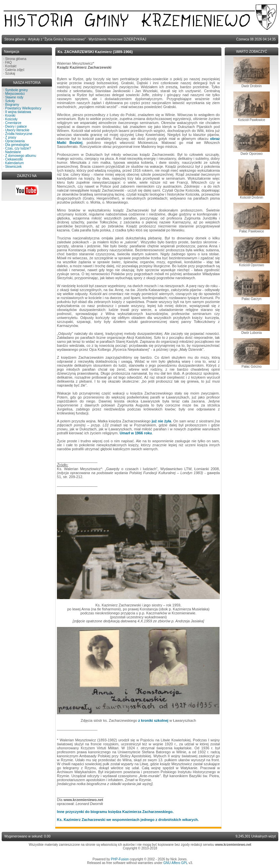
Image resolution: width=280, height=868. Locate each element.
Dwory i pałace (16, 126)
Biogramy (12, 105)
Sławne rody (14, 97)
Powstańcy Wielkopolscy (23, 108)
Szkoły (10, 101)
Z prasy (11, 137)
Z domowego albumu (21, 156)
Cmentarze (13, 123)
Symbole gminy (17, 90)
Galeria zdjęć (15, 70)
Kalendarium (15, 163)
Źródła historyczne (19, 134)
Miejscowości (15, 94)
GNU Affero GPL (176, 863)
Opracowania (15, 141)
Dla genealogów (17, 145)
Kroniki (10, 116)
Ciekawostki (14, 159)
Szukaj (10, 73)
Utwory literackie (17, 130)
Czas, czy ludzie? (18, 148)
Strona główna (16, 59)
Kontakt (11, 66)
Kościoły (11, 119)
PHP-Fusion (120, 859)
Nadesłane (13, 152)
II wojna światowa (18, 112)
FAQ (9, 62)
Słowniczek (14, 167)
